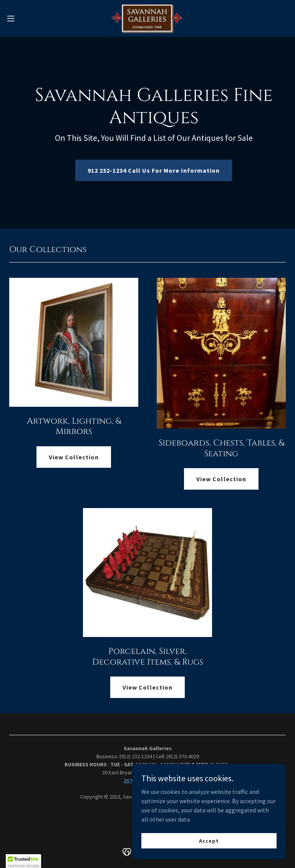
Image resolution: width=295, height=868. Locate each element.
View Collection (74, 457)
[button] (25, 18)
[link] (148, 18)
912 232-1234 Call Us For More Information (154, 170)
